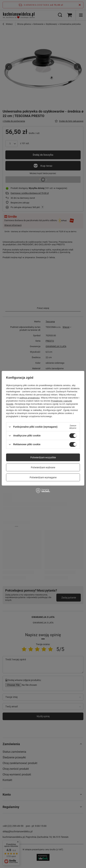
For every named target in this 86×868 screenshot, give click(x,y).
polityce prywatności (29, 398)
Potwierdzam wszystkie (43, 457)
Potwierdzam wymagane (43, 477)
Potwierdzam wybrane (43, 467)
